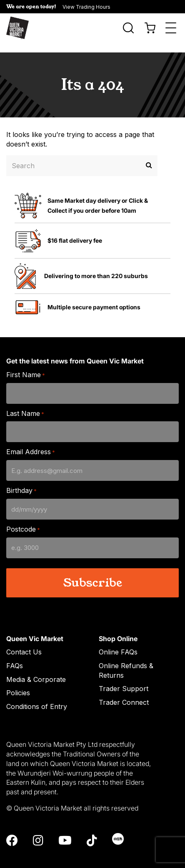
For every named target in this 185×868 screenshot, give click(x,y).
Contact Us (24, 642)
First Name (26, 365)
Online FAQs (118, 642)
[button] (92, 7)
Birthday (21, 481)
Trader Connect (124, 692)
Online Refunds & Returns (126, 660)
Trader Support (124, 679)
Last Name (25, 404)
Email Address (31, 442)
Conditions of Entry (37, 696)
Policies (18, 683)
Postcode (23, 519)
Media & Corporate (36, 669)
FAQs (15, 656)
